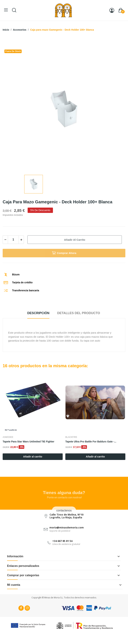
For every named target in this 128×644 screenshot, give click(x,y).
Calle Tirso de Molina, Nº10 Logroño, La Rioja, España (66, 516)
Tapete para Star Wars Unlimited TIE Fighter (29, 442)
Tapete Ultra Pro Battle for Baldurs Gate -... (91, 442)
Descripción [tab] (38, 313)
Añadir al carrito (75, 240)
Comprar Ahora (64, 253)
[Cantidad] (13, 240)
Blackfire (71, 437)
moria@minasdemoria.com (67, 527)
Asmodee (8, 437)
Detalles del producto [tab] (79, 313)
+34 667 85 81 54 (62, 541)
